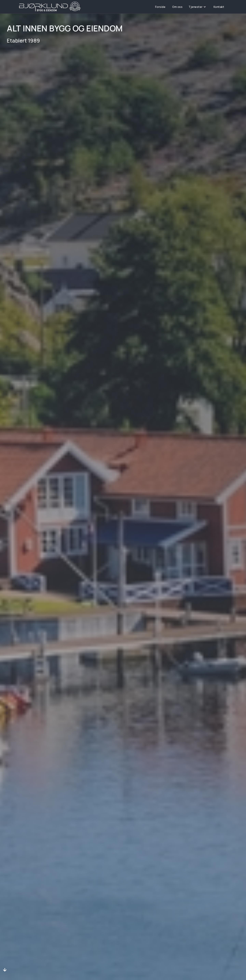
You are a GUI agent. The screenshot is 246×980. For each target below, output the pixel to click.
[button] (197, 7)
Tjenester (196, 7)
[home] (50, 6)
